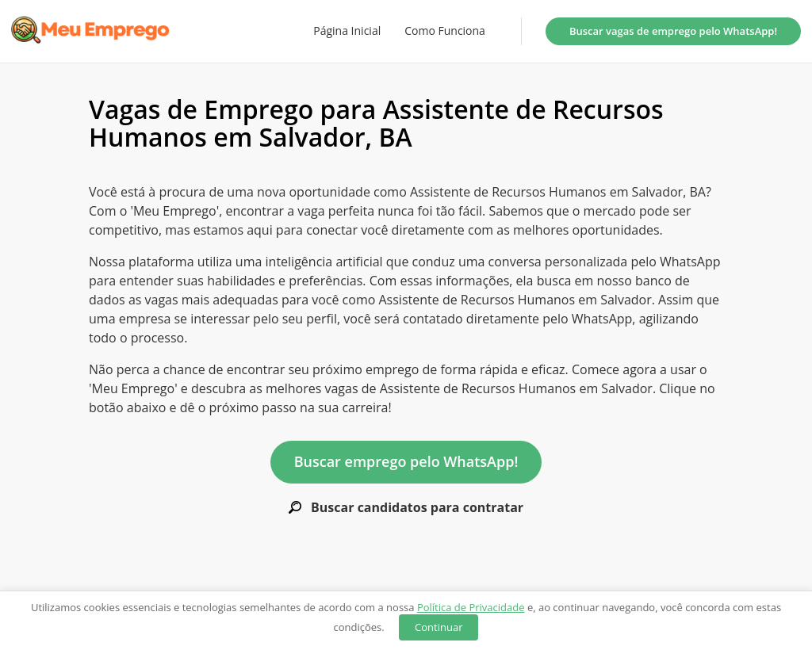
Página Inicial (347, 31)
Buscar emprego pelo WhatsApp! (406, 461)
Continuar (439, 627)
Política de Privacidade (471, 607)
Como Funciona (445, 31)
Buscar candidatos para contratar (406, 508)
